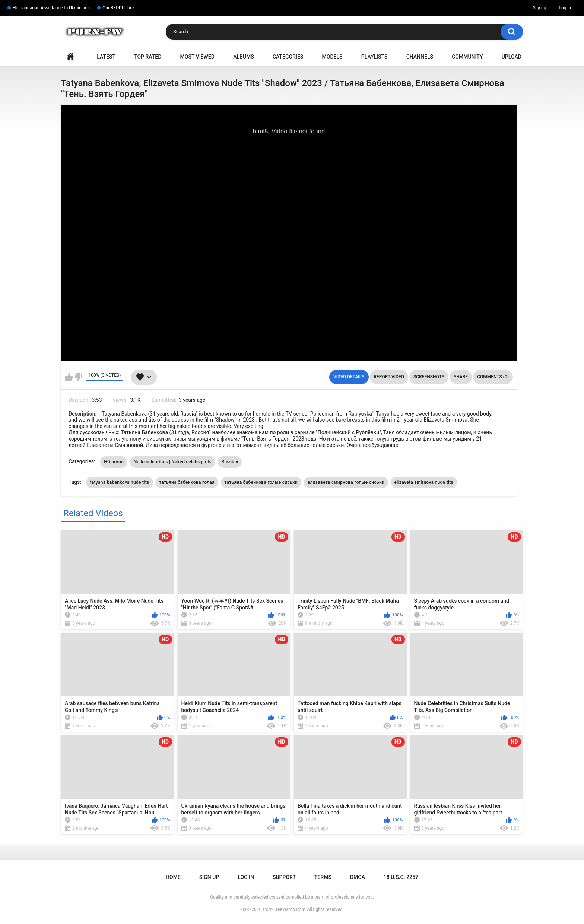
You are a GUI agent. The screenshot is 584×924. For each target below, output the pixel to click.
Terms (323, 877)
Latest (106, 57)
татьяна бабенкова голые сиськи (261, 482)
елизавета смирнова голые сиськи (346, 482)
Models (332, 57)
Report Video (389, 377)
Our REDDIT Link (119, 8)
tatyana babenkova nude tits (119, 482)
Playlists (374, 57)
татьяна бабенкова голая (187, 482)
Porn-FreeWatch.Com (284, 909)
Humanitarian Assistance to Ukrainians (51, 8)
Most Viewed (197, 57)
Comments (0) (493, 377)
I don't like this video (78, 377)
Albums (244, 57)
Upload (512, 57)
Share (461, 377)
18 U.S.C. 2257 (401, 877)
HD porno (114, 462)
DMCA (358, 877)
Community (467, 57)
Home (70, 57)
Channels (420, 57)
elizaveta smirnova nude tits (424, 482)
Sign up (540, 8)
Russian (230, 462)
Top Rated (148, 57)
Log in (565, 8)
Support (284, 877)
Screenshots (429, 377)
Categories (288, 57)
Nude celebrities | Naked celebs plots (173, 462)
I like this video (69, 377)
